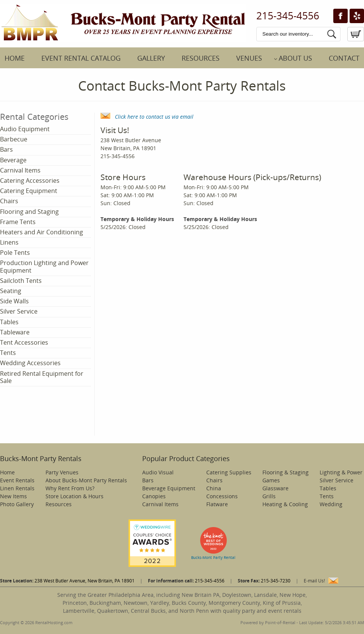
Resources (201, 58)
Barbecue (14, 139)
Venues (249, 58)
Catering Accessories (30, 180)
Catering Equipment (29, 191)
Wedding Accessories (30, 363)
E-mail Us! (314, 581)
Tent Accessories (24, 342)
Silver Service (19, 311)
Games (271, 480)
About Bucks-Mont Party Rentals (86, 480)
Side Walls (14, 301)
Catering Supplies (229, 472)
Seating (11, 291)
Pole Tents (15, 253)
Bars (6, 149)
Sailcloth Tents (21, 281)
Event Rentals (17, 480)
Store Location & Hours (75, 496)
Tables (9, 322)
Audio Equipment (25, 129)
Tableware (15, 332)
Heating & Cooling (285, 504)
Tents (8, 353)
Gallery (151, 58)
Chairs (9, 201)
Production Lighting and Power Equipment (44, 266)
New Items (13, 496)
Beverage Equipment (169, 488)
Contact (344, 58)
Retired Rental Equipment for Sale (42, 377)
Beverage (13, 160)
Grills (269, 496)
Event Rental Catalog (81, 58)
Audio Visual (158, 472)
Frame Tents (18, 222)
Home (15, 58)
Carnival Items (20, 170)
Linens (9, 242)
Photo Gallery (17, 504)
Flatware (217, 504)
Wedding (331, 504)
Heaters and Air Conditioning (42, 232)
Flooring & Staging (286, 472)
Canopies (154, 496)
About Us (295, 58)
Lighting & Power (341, 472)
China (214, 488)
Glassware (275, 488)
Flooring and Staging (29, 212)
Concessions (222, 496)
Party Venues (62, 472)
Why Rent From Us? (70, 488)
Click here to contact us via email (147, 117)
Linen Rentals (17, 488)
